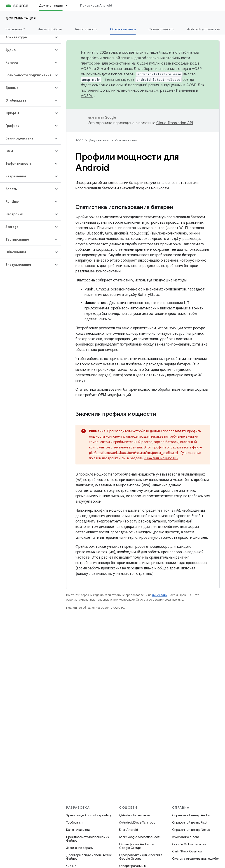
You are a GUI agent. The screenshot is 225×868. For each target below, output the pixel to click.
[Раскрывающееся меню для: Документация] (69, 5)
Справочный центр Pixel (190, 822)
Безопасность (86, 29)
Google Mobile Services (189, 844)
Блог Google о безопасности (140, 837)
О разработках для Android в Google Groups (141, 857)
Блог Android (129, 830)
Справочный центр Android (192, 815)
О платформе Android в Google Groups (136, 846)
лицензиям (160, 595)
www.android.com (186, 837)
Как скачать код (78, 830)
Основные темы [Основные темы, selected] (123, 29)
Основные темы (126, 140)
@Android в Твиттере (134, 815)
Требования (75, 822)
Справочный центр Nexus (191, 830)
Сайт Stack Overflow (187, 851)
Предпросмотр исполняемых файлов (88, 839)
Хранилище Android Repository (89, 815)
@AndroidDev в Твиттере (137, 822)
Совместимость (161, 29)
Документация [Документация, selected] (51, 5)
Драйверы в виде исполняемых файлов (89, 857)
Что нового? (15, 29)
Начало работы (50, 29)
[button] (27, 37)
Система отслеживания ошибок (196, 859)
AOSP (79, 140)
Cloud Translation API (175, 123)
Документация (21, 18)
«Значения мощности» (161, 458)
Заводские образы (80, 848)
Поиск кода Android (96, 5)
